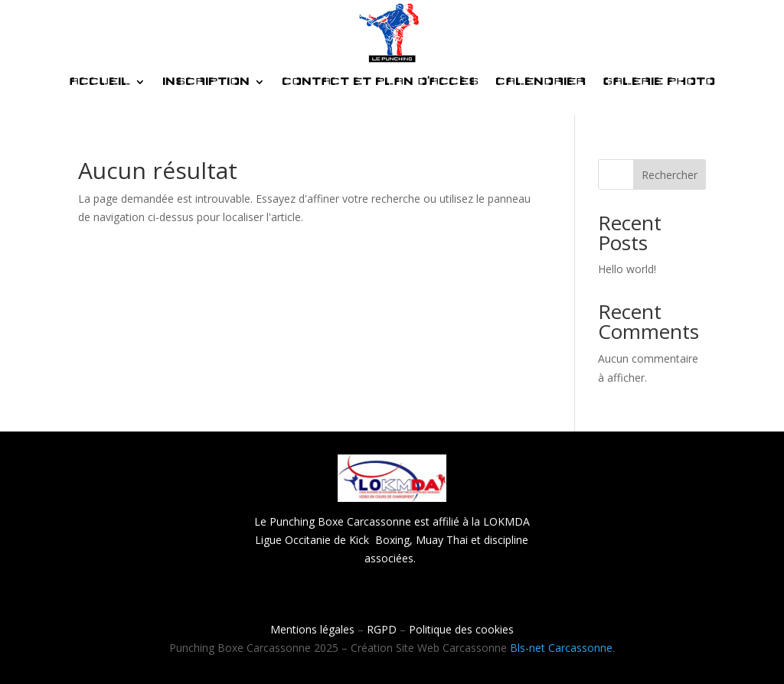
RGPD (382, 629)
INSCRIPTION (206, 82)
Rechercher (670, 175)
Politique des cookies (461, 629)
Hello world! (627, 269)
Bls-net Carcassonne (561, 648)
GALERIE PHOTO (659, 82)
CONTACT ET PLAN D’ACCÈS (380, 82)
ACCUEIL (100, 82)
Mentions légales (312, 629)
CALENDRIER (541, 82)
